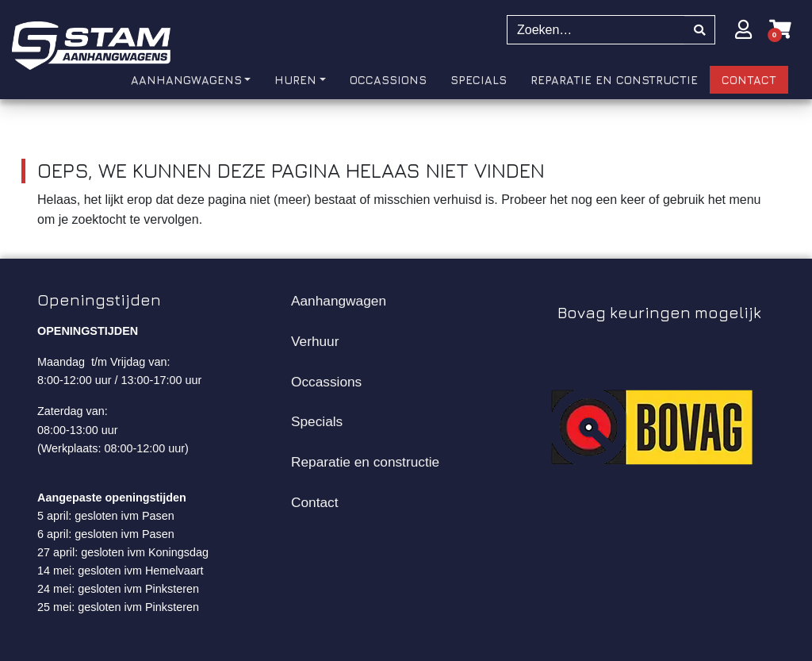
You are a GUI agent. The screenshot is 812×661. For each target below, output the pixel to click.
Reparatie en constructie (365, 462)
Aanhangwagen (339, 301)
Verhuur (315, 341)
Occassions (326, 382)
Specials (317, 421)
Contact (315, 502)
